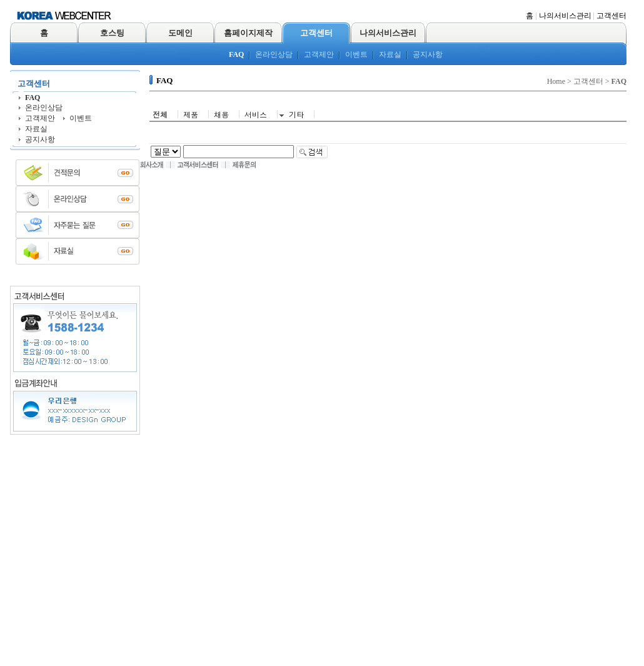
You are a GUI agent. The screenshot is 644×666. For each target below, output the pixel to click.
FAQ (236, 54)
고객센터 (611, 16)
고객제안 (319, 54)
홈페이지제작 (248, 33)
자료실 (390, 54)
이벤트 (356, 54)
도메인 (180, 33)
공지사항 (428, 54)
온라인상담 (274, 54)
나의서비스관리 (565, 16)
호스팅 (112, 33)
